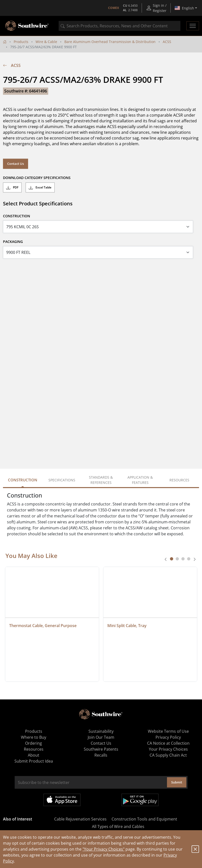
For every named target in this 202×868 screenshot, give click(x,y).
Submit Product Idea (34, 761)
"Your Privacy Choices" (103, 849)
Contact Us (16, 164)
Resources (34, 749)
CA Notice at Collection (168, 743)
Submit (177, 782)
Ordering (34, 743)
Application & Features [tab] (140, 480)
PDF (12, 187)
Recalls (101, 755)
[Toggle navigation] (193, 26)
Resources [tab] (179, 480)
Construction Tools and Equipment (144, 819)
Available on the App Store (62, 800)
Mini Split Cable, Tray (127, 626)
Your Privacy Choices (168, 749)
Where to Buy (34, 737)
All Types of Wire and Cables (118, 826)
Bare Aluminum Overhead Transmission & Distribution (110, 42)
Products (21, 42)
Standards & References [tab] (101, 480)
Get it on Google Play (140, 800)
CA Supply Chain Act (168, 755)
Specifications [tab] (62, 480)
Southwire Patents (101, 749)
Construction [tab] (23, 480)
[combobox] (120, 26)
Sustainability (101, 731)
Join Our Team (101, 737)
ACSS (167, 42)
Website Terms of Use (168, 731)
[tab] (172, 559)
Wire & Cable (46, 42)
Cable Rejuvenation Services (80, 819)
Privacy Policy (168, 737)
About (34, 755)
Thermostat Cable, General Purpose (43, 626)
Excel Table (40, 187)
